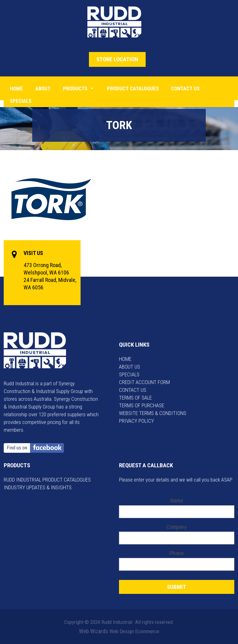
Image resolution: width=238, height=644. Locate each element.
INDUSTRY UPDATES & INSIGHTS (38, 487)
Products (79, 89)
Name (177, 501)
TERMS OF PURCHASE (142, 405)
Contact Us (185, 89)
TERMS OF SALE (135, 398)
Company (177, 527)
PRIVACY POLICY (137, 421)
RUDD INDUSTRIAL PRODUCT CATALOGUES (47, 480)
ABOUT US (130, 367)
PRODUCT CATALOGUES (133, 89)
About (43, 89)
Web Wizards (94, 631)
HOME (125, 359)
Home (16, 89)
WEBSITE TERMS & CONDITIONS (153, 413)
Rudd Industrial (119, 22)
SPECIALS (129, 374)
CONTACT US (133, 390)
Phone (177, 553)
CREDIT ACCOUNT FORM (144, 382)
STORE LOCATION (117, 59)
